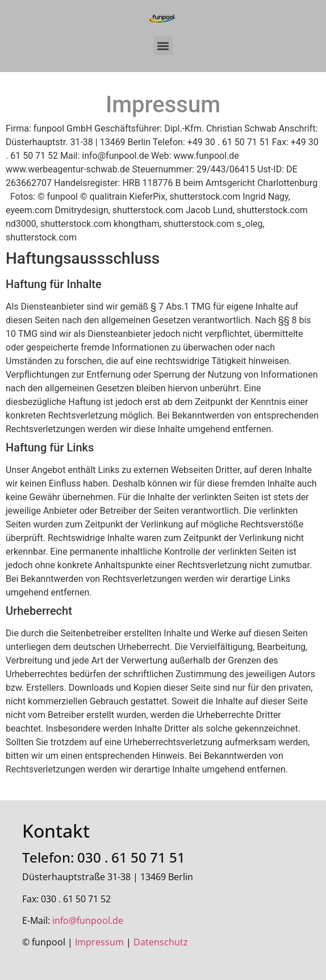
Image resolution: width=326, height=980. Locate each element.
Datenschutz (161, 942)
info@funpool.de (88, 920)
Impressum (99, 942)
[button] (163, 46)
